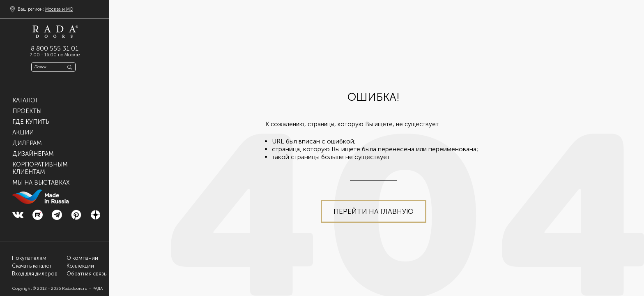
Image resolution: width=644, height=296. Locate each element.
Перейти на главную (374, 211)
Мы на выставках (41, 183)
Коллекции (80, 266)
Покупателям (29, 258)
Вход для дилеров (35, 274)
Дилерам (27, 143)
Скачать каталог (32, 266)
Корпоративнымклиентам (40, 168)
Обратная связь (86, 274)
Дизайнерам (33, 154)
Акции (23, 132)
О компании (82, 258)
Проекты (27, 111)
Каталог (25, 100)
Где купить (31, 122)
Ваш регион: (45, 9)
